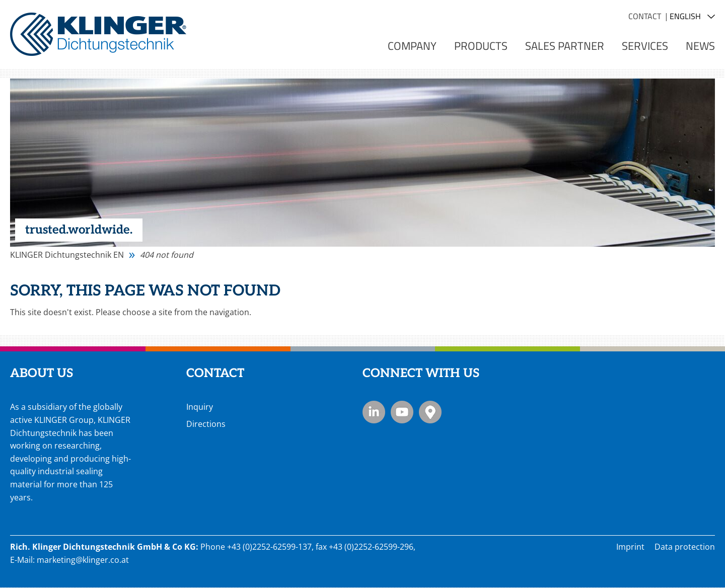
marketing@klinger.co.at (83, 560)
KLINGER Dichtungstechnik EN (67, 255)
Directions (206, 424)
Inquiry (200, 407)
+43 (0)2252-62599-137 (269, 547)
